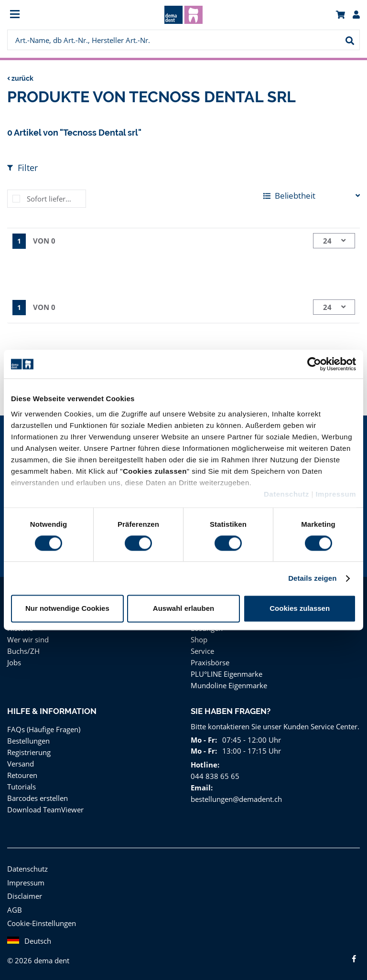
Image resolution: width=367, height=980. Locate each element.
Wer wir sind (27, 639)
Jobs (15, 662)
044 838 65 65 (214, 776)
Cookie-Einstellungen (41, 923)
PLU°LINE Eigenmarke (227, 674)
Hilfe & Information (51, 711)
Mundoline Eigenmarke (227, 685)
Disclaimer (24, 896)
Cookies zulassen (300, 609)
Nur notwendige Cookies (67, 609)
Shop (199, 639)
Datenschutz (286, 494)
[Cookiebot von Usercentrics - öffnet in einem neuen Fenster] (314, 364)
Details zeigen (312, 578)
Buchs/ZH (23, 651)
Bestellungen (28, 740)
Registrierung (28, 752)
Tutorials (21, 786)
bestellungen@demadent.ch (235, 799)
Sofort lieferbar (50, 198)
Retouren (22, 775)
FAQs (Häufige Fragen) (44, 729)
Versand (20, 763)
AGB (15, 910)
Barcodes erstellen (37, 798)
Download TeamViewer (44, 809)
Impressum (336, 494)
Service (203, 651)
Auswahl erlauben (183, 609)
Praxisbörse (210, 662)
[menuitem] (51, 15)
